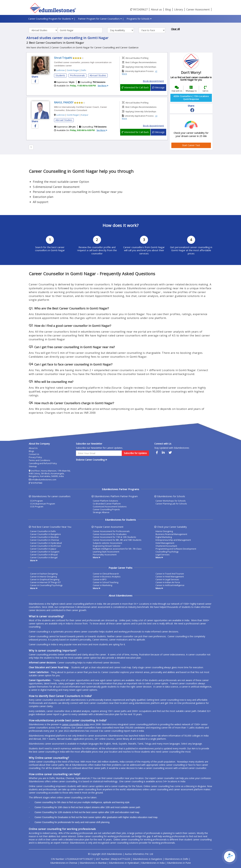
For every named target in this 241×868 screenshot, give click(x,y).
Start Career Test (191, 145)
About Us (33, 448)
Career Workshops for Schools (171, 501)
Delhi (84, 70)
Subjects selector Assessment (107, 543)
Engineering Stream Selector (107, 546)
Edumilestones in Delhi (176, 859)
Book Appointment (153, 81)
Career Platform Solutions (105, 501)
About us (156, 9)
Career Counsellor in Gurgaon (45, 552)
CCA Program (36, 501)
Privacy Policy (35, 457)
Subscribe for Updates (135, 453)
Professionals (77, 75)
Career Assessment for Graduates (110, 534)
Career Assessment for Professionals (111, 531)
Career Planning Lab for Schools (171, 504)
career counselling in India (76, 724)
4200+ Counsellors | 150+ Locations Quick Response (191, 98)
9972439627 (139, 9)
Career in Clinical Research (106, 574)
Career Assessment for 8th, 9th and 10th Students (117, 540)
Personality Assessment (105, 555)
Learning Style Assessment (106, 552)
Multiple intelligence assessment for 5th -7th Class (117, 549)
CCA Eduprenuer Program (43, 504)
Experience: (64, 82)
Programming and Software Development (176, 549)
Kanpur (85, 115)
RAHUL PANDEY (64, 102)
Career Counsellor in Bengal (44, 557)
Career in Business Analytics (107, 577)
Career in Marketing (102, 585)
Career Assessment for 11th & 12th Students (114, 537)
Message (158, 87)
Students (60, 75)
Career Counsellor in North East (45, 546)
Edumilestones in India (153, 863)
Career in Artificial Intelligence (170, 585)
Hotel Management (165, 543)
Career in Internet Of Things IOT (45, 582)
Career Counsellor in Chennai (44, 540)
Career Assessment (198, 9)
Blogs (31, 451)
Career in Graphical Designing (45, 579)
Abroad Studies (98, 75)
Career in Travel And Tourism (170, 574)
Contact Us (34, 454)
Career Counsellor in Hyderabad (46, 543)
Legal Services (163, 555)
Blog (168, 9)
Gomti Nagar (73, 70)
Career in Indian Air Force (168, 582)
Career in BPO (100, 579)
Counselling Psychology (167, 552)
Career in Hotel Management (170, 577)
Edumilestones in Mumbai (93, 863)
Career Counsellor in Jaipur (43, 549)
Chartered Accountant (166, 546)
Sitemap (33, 466)
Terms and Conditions (39, 460)
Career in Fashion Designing (44, 574)
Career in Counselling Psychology (46, 585)
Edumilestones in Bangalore (147, 859)
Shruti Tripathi (63, 58)
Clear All (175, 29)
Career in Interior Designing (43, 577)
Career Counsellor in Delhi (43, 531)
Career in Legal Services (167, 579)
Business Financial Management (171, 534)
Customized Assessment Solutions (110, 507)
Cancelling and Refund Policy (43, 463)
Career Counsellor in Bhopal (44, 555)
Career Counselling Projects (106, 509)
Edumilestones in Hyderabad (124, 863)
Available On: (75, 86)
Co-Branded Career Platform (107, 504)
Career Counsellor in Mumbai (44, 537)
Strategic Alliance (101, 512)
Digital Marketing (164, 537)
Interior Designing (164, 531)
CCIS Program (37, 507)
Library (179, 9)
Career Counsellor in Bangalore (45, 534)
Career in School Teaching (106, 582)
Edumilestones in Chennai (64, 863)
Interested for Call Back (135, 87)
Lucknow (60, 70)
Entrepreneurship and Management (173, 540)
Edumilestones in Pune (179, 863)
